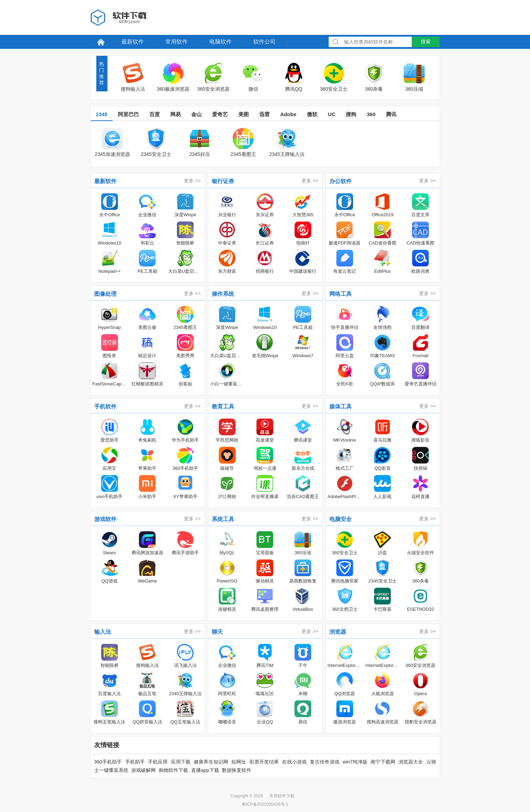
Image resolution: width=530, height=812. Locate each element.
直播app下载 (205, 770)
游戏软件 (105, 519)
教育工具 (223, 407)
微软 (312, 114)
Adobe (288, 114)
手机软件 (105, 407)
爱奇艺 (220, 114)
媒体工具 (341, 407)
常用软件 (177, 42)
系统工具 (223, 519)
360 (371, 114)
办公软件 (341, 181)
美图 (244, 114)
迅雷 (264, 114)
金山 (196, 114)
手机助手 (135, 762)
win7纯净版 (355, 762)
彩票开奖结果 (264, 762)
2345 (102, 114)
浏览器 (338, 632)
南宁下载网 (383, 762)
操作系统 (223, 294)
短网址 (239, 762)
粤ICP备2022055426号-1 (265, 804)
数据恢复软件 (237, 770)
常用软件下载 (282, 796)
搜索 (426, 42)
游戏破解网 (143, 770)
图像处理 (105, 294)
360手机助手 (108, 762)
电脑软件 (221, 42)
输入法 (103, 632)
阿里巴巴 (128, 114)
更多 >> (192, 181)
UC (332, 114)
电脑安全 (341, 519)
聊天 (217, 632)
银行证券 (223, 181)
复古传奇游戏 (325, 762)
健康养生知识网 (211, 762)
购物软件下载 (173, 770)
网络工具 (341, 294)
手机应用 (158, 762)
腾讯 (391, 114)
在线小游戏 (294, 762)
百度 (155, 114)
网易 (176, 114)
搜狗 (351, 114)
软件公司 (264, 42)
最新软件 (133, 42)
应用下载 (181, 762)
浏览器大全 (411, 762)
